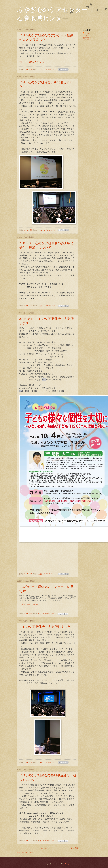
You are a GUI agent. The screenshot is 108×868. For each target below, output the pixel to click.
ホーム (44, 848)
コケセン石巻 (87, 34)
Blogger (68, 864)
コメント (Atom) (27, 852)
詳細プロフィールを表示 (87, 39)
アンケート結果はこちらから (32, 62)
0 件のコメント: (50, 69)
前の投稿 (75, 848)
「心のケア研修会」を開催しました (45, 627)
